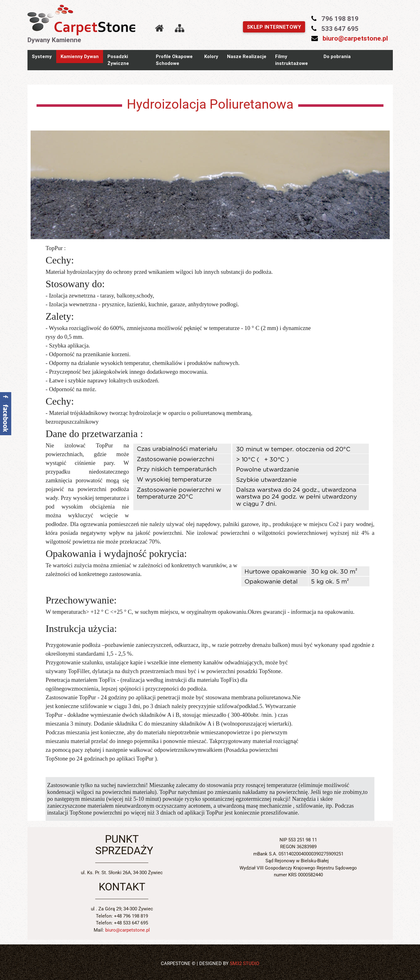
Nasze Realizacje (247, 56)
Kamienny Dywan (80, 56)
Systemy (42, 56)
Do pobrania (337, 56)
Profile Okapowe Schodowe (174, 60)
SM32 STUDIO (245, 963)
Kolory (211, 56)
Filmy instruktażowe (292, 60)
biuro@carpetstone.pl (355, 38)
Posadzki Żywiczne (118, 60)
